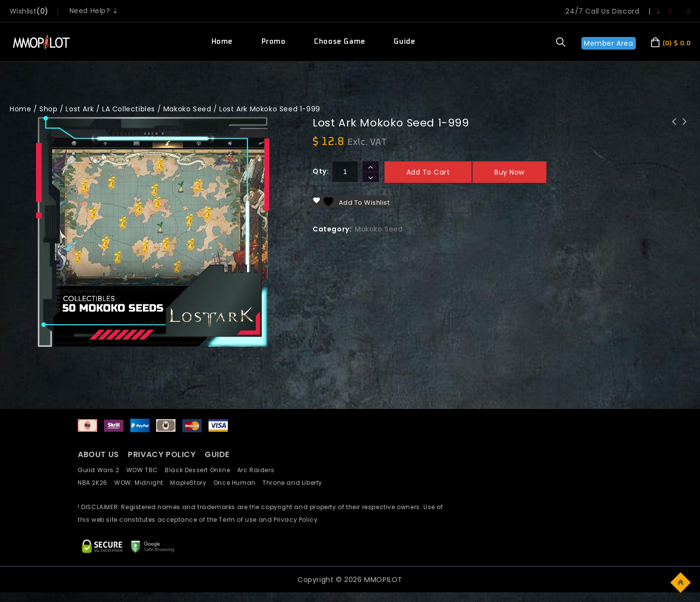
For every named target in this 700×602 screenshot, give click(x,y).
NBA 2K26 (96, 483)
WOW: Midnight (142, 483)
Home (222, 42)
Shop (48, 109)
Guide (404, 42)
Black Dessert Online (201, 470)
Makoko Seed (187, 109)
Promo (274, 42)
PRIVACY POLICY (163, 454)
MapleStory (192, 483)
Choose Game (340, 42)
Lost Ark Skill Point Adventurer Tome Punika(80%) (674, 134)
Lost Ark (80, 109)
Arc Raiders (258, 470)
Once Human (238, 483)
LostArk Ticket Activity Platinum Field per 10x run (685, 134)
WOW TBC (146, 470)
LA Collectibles (129, 109)
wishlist (23, 11)
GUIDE (217, 454)
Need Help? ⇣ (94, 11)
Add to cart (428, 172)
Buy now (509, 172)
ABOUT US (98, 454)
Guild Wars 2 (101, 470)
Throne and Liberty (295, 483)
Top (681, 582)
